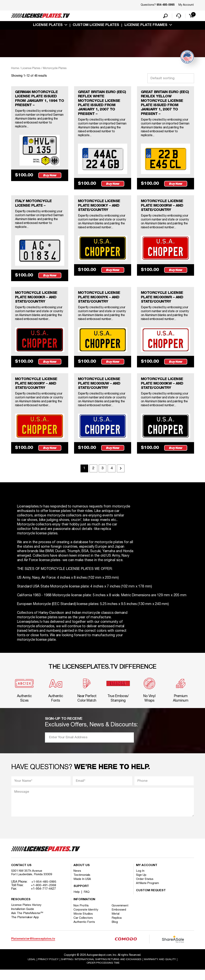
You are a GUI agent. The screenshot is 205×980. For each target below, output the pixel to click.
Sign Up (141, 885)
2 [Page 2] (93, 475)
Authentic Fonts (84, 932)
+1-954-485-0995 (44, 892)
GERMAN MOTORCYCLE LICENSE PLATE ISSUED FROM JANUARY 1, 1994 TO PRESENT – (38, 100)
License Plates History (27, 915)
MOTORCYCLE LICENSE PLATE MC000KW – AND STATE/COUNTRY (164, 389)
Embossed (120, 920)
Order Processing (103, 973)
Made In (82, 889)
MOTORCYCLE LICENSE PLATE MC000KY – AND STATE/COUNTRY (101, 209)
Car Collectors (83, 928)
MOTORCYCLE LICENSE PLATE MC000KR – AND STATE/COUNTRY (38, 302)
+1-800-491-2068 (43, 895)
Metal (116, 924)
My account (147, 875)
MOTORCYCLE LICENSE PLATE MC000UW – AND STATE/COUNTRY (101, 389)
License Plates (48, 26)
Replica (117, 928)
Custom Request (151, 900)
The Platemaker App (25, 927)
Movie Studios (83, 924)
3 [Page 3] (102, 475)
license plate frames (146, 26)
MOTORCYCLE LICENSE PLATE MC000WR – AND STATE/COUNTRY (164, 302)
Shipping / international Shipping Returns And (101, 970)
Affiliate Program (148, 893)
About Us (81, 875)
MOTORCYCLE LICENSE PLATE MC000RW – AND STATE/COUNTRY (164, 209)
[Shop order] (171, 79)
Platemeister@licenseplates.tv (33, 949)
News (77, 881)
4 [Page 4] (112, 475)
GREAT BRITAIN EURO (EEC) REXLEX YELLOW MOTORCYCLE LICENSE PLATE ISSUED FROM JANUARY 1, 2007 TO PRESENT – (164, 105)
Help (77, 902)
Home (15, 69)
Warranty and (162, 970)
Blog (116, 932)
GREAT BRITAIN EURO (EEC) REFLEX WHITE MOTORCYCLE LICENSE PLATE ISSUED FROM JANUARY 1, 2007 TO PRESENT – (101, 105)
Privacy (45, 970)
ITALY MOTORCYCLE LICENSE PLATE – (34, 207)
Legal (29, 970)
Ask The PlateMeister (27, 923)
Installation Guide (23, 919)
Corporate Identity (86, 920)
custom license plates (96, 26)
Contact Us (21, 875)
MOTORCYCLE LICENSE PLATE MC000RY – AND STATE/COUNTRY (38, 389)
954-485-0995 (166, 5)
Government (121, 915)
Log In (140, 881)
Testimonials (82, 885)
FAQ (87, 902)
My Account (186, 5)
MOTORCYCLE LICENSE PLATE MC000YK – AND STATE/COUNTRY (101, 302)
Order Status (145, 889)
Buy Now (51, 185)
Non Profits (81, 915)
